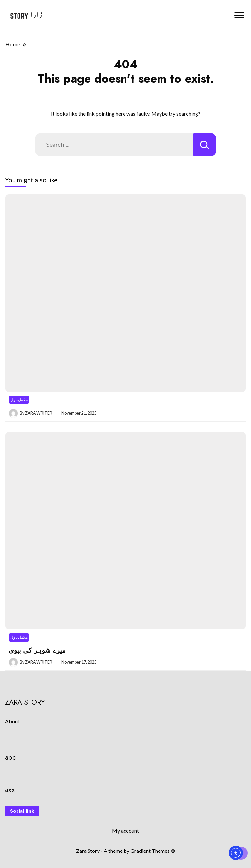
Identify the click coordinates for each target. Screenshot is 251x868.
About (12, 721)
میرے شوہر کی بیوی (37, 650)
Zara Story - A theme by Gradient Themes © (126, 851)
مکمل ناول (19, 400)
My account (126, 831)
